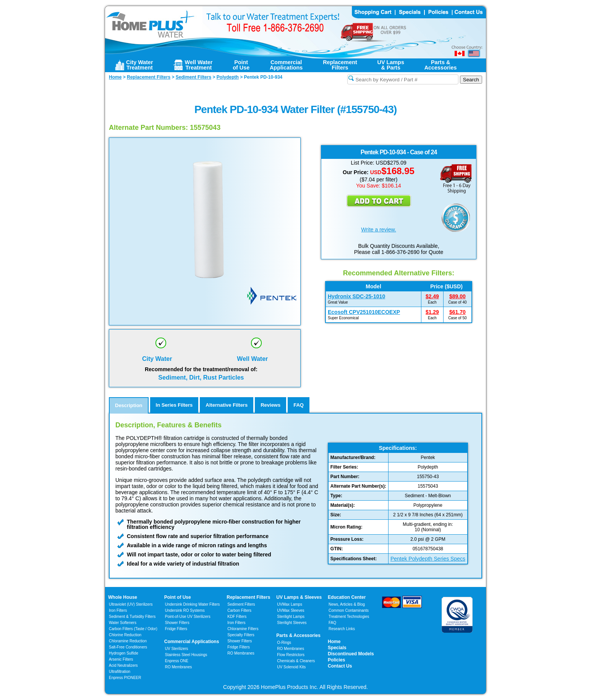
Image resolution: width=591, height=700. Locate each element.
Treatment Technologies (349, 617)
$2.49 (432, 296)
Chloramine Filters (243, 629)
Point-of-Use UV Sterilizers (188, 617)
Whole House (123, 597)
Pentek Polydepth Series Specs (428, 559)
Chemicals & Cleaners (296, 661)
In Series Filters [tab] (174, 405)
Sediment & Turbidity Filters (132, 617)
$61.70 (457, 312)
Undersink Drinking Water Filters (193, 604)
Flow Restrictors (291, 655)
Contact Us (340, 666)
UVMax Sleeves (291, 610)
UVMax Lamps (290, 604)
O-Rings (284, 643)
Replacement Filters (248, 597)
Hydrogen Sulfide (124, 653)
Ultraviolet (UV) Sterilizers (131, 604)
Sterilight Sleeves (292, 623)
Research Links (342, 629)
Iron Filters (118, 610)
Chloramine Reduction (128, 641)
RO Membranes (179, 667)
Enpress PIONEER (125, 678)
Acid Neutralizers (123, 665)
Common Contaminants (349, 610)
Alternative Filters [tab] (227, 405)
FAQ (332, 623)
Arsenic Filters (121, 659)
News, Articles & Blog (347, 604)
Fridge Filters (176, 629)
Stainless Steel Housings (186, 655)
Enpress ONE (177, 661)
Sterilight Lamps (291, 617)
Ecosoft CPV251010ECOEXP (364, 312)
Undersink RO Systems (185, 610)
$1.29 (432, 312)
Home (334, 642)
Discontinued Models (351, 654)
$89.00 (457, 296)
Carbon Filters (133, 629)
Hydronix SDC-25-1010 (356, 296)
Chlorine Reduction (125, 635)
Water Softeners (123, 623)
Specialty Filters (241, 635)
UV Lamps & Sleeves (299, 597)
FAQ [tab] (299, 405)
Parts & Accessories (298, 635)
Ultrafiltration (120, 672)
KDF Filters (237, 617)
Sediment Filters (241, 604)
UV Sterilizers (177, 649)
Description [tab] (129, 405)
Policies (336, 660)
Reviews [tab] (270, 405)
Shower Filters (177, 623)
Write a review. (379, 230)
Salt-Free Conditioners (128, 647)
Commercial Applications (192, 642)
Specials (337, 648)
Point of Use (178, 597)
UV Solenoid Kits (291, 667)
